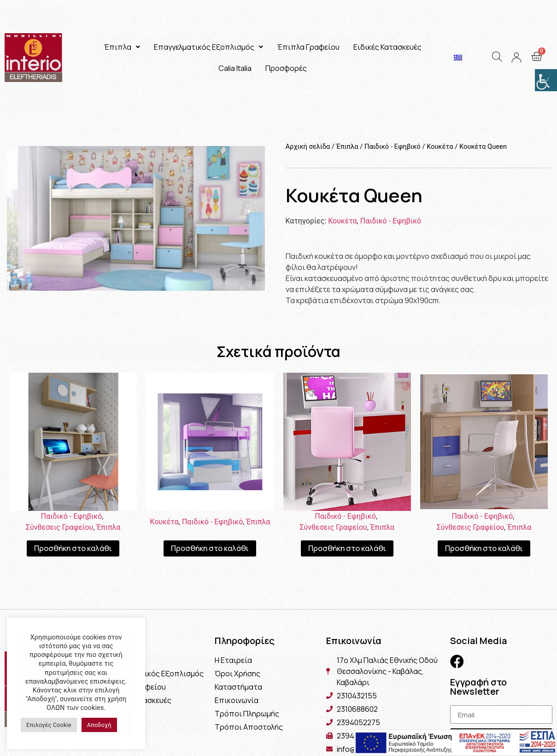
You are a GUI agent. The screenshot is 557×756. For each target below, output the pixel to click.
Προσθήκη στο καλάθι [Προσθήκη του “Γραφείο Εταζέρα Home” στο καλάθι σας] (347, 548)
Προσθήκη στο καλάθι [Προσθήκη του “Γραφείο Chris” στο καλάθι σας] (484, 548)
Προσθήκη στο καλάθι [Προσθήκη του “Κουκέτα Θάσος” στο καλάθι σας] (210, 548)
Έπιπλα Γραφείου (308, 47)
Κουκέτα (440, 147)
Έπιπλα (122, 47)
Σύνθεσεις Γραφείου (59, 527)
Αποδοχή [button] (99, 725)
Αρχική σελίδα (308, 147)
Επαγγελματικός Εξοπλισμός (208, 47)
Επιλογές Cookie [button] (49, 725)
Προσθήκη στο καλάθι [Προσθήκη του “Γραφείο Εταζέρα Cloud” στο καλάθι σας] (73, 548)
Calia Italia (235, 68)
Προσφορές (286, 68)
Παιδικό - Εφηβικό (393, 147)
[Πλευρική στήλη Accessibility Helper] (546, 80)
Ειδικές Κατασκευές (387, 47)
